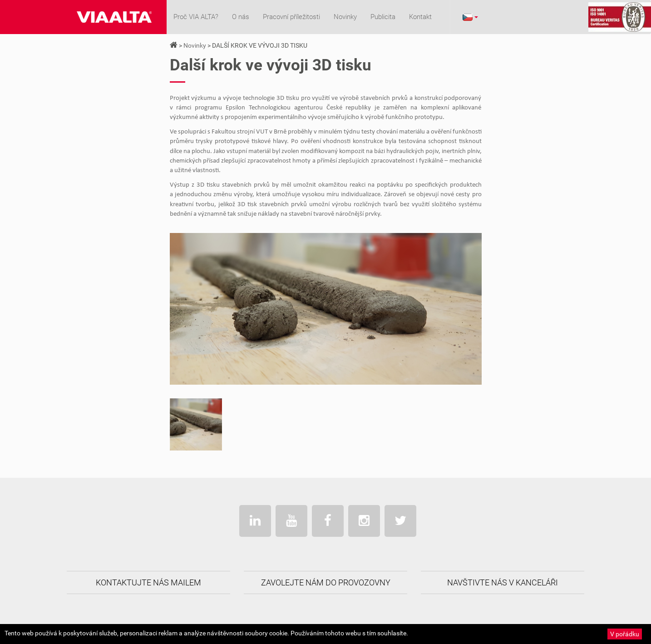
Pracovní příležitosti (291, 17)
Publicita (383, 17)
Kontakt (420, 17)
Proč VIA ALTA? (196, 17)
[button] (470, 17)
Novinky (345, 17)
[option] (196, 424)
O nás (241, 17)
